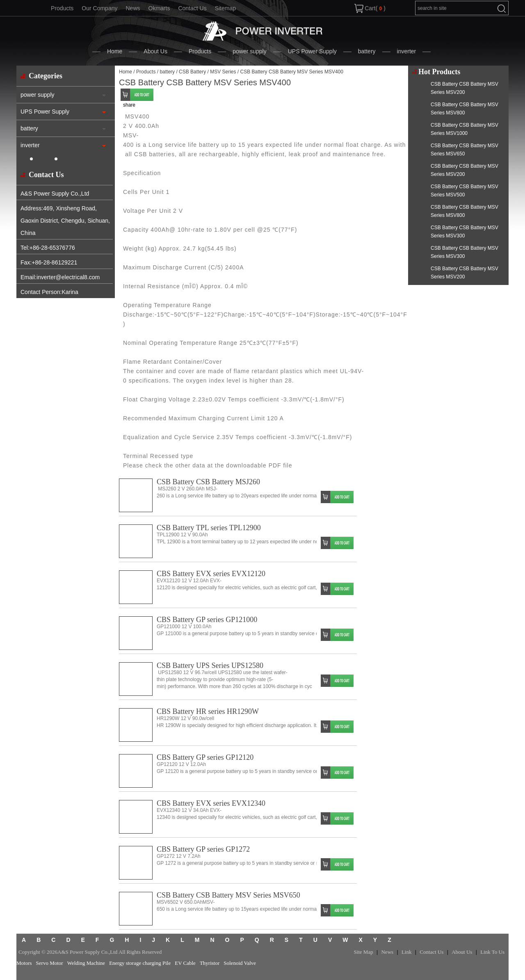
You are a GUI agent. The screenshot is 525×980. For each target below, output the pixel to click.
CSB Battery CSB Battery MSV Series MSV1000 (465, 129)
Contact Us (192, 8)
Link (407, 952)
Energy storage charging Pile (140, 963)
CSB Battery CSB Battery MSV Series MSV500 (465, 191)
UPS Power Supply (312, 51)
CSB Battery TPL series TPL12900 (209, 528)
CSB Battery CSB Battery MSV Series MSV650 (228, 895)
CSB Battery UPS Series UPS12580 (210, 665)
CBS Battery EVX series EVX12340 (211, 803)
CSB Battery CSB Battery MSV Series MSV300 (465, 232)
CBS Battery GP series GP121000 (207, 620)
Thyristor (210, 963)
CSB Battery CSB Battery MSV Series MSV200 (465, 88)
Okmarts (159, 8)
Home (115, 51)
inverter (407, 51)
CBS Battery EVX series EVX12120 (211, 574)
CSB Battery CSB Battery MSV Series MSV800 (465, 109)
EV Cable (185, 963)
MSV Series (223, 72)
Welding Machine (86, 963)
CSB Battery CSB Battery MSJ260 (208, 482)
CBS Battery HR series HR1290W (208, 711)
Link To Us (492, 952)
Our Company (99, 8)
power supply (250, 51)
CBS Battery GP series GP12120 (205, 757)
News (133, 8)
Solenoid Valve (240, 963)
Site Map (363, 952)
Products (62, 8)
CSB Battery (192, 72)
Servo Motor (50, 963)
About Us (155, 51)
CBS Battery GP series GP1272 (203, 849)
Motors (24, 963)
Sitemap (225, 8)
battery (367, 51)
